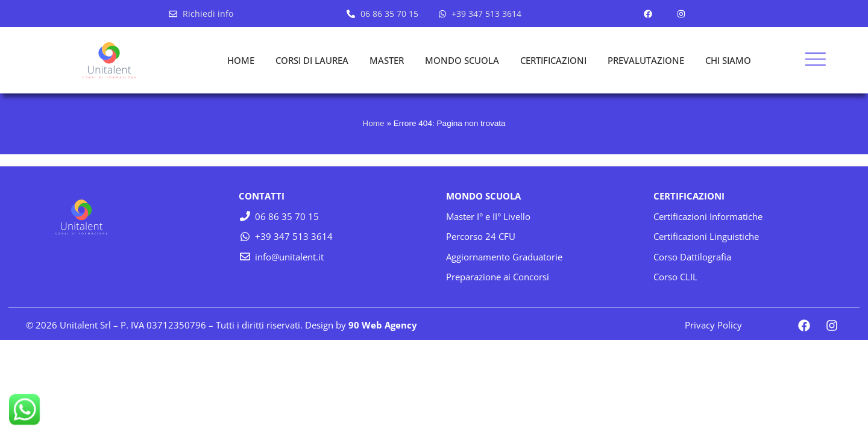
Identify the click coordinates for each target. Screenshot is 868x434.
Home (373, 123)
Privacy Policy (713, 325)
